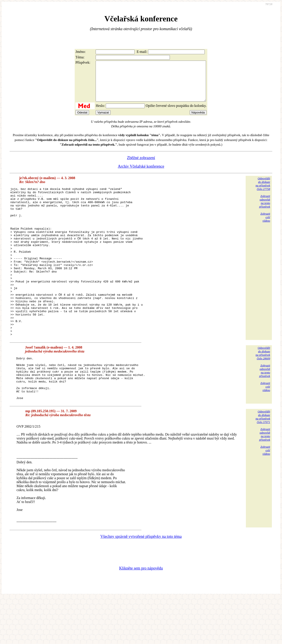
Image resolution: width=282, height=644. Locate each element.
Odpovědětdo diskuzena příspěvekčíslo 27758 (263, 192)
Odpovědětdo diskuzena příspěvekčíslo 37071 (263, 463)
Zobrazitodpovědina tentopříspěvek (265, 209)
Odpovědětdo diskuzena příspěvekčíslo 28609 (263, 391)
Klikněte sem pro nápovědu (141, 614)
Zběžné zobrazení (141, 166)
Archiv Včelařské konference (141, 174)
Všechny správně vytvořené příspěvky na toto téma (141, 583)
